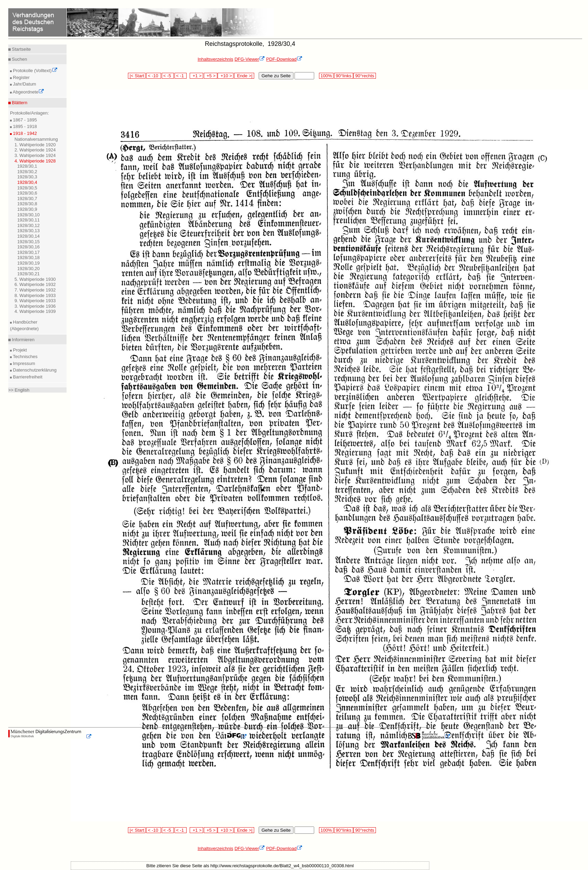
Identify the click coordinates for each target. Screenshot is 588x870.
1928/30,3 (27, 177)
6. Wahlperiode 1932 (35, 284)
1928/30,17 (28, 252)
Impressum (23, 363)
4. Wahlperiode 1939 (35, 311)
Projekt (19, 350)
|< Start (137, 76)
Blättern (19, 103)
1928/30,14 (28, 236)
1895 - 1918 (24, 126)
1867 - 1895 (24, 120)
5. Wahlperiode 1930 (35, 279)
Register (21, 77)
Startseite (21, 49)
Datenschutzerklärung (34, 370)
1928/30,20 (28, 269)
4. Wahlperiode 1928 (35, 161)
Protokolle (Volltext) (35, 71)
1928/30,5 (27, 188)
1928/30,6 (27, 193)
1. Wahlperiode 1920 (35, 145)
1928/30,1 (27, 166)
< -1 (181, 76)
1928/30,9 (27, 209)
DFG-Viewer (250, 59)
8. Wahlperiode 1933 (35, 295)
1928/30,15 (28, 242)
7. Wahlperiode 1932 (35, 290)
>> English (19, 390)
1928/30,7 (27, 199)
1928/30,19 (28, 263)
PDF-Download (284, 59)
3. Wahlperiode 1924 (35, 155)
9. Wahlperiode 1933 (35, 301)
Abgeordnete (28, 92)
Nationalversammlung (36, 139)
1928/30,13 (28, 231)
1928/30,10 (28, 215)
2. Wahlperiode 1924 (35, 150)
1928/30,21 (28, 274)
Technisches (25, 357)
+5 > (211, 76)
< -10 (154, 76)
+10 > (226, 76)
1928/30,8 (27, 204)
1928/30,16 (28, 247)
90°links (344, 76)
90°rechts (365, 76)
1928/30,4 (27, 182)
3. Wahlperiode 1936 (35, 306)
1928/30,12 (28, 225)
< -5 (168, 76)
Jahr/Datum (24, 84)
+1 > (196, 76)
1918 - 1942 (24, 133)
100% (326, 76)
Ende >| (244, 76)
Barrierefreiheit (27, 377)
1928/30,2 (27, 172)
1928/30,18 (28, 258)
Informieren (23, 340)
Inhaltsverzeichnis (215, 59)
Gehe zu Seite (276, 76)
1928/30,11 (28, 220)
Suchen (19, 59)
